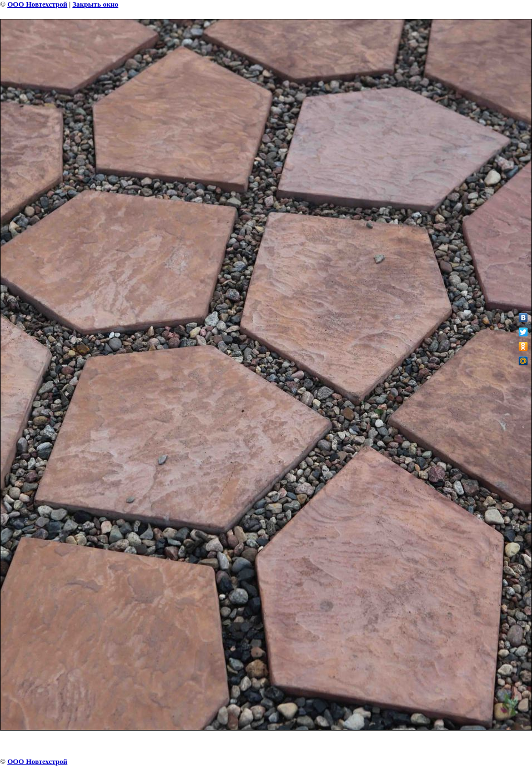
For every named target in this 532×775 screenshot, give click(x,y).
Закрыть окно (95, 4)
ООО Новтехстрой (37, 4)
